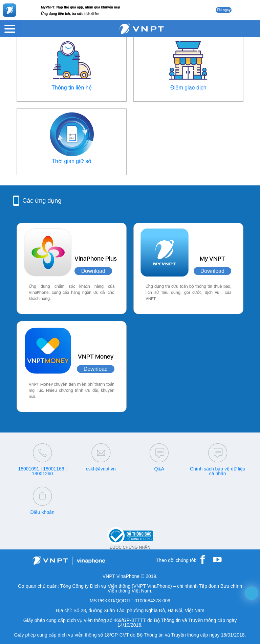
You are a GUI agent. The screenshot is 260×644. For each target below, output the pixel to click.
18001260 (42, 474)
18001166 (53, 469)
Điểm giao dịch (188, 88)
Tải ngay (224, 10)
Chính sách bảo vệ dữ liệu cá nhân (218, 471)
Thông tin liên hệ (71, 88)
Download (93, 271)
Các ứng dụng (42, 201)
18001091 (28, 469)
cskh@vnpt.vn (101, 469)
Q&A (159, 469)
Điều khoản (42, 512)
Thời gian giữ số (72, 161)
